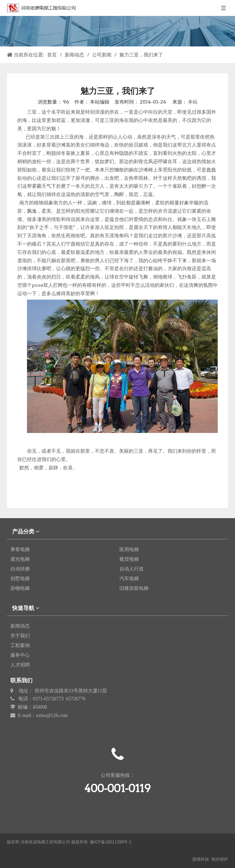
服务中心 (20, 655)
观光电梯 (20, 559)
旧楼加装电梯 (134, 588)
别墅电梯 (20, 578)
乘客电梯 (20, 549)
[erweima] (118, 824)
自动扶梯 (20, 569)
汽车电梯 (129, 578)
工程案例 (20, 645)
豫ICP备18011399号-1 (111, 842)
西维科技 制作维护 (210, 859)
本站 (193, 102)
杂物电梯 (20, 588)
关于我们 (20, 636)
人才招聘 (20, 665)
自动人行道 (132, 569)
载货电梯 (129, 559)
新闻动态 (20, 626)
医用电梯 (129, 549)
